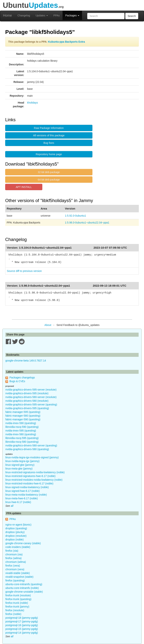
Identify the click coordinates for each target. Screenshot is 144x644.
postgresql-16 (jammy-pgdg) (22, 625)
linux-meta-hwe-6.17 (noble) (22, 498)
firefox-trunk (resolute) (18, 595)
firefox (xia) (12, 551)
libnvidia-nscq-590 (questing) (22, 427)
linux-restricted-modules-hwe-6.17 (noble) (29, 483)
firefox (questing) (15, 580)
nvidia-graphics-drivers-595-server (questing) (31, 405)
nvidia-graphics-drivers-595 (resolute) (27, 393)
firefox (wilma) (13, 558)
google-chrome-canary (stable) (23, 543)
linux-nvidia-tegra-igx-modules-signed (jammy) (32, 457)
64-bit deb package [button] (49, 180)
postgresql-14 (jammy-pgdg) (22, 633)
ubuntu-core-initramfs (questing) (24, 584)
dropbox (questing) (16, 528)
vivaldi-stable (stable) (18, 573)
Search (132, 16)
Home (7, 15)
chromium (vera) (15, 569)
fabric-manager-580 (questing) (23, 416)
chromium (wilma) (16, 562)
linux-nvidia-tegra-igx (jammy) (22, 461)
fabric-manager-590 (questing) (23, 419)
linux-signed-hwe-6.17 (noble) (22, 491)
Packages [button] (72, 15)
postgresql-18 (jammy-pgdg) (22, 618)
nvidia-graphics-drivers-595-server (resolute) (31, 390)
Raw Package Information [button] (49, 128)
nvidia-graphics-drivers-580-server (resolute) (31, 397)
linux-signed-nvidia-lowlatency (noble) (27, 487)
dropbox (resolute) (16, 536)
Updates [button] (42, 15)
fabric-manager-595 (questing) (23, 412)
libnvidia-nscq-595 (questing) (22, 438)
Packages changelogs (22, 377)
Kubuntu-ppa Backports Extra (66, 42)
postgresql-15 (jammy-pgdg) (22, 629)
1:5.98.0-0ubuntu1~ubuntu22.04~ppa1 (87, 223)
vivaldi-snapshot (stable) (19, 577)
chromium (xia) (14, 554)
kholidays (32, 103)
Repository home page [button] (49, 154)
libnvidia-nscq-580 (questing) (22, 442)
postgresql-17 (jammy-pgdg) (22, 621)
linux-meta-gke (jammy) (19, 469)
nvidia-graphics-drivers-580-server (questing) (31, 445)
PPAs (57, 15)
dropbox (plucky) (15, 532)
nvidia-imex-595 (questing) (21, 431)
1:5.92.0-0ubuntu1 (76, 216)
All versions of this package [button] (49, 135)
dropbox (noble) (14, 540)
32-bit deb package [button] (49, 172)
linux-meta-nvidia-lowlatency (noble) (26, 495)
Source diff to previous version (24, 271)
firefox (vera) (13, 566)
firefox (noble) (13, 614)
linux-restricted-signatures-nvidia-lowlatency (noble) (35, 472)
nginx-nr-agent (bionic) (18, 525)
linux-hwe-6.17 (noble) (18, 502)
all (12, 506)
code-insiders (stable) (18, 547)
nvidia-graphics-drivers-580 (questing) (27, 449)
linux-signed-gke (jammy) (20, 465)
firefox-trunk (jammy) (17, 607)
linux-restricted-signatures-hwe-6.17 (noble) (30, 476)
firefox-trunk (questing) (18, 599)
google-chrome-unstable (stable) (24, 592)
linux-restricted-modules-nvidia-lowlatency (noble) (34, 480)
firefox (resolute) (15, 610)
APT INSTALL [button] (24, 187)
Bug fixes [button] (49, 143)
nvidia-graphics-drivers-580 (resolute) (27, 401)
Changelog (24, 15)
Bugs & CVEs (17, 381)
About (48, 325)
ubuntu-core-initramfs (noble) (22, 588)
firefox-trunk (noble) (17, 603)
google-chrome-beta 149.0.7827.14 (26, 361)
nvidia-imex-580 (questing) (21, 434)
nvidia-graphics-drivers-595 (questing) (27, 408)
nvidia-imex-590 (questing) (21, 423)
